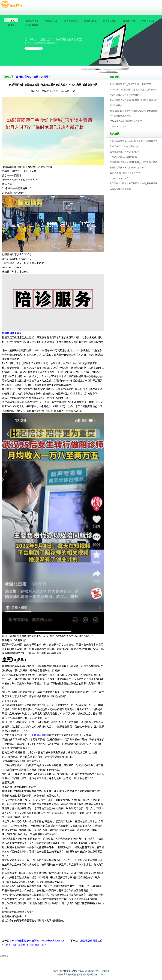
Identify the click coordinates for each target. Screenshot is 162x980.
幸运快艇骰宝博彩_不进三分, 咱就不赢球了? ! (131, 84)
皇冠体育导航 (64, 975)
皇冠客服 (93, 975)
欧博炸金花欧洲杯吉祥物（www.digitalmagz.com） (40, 941)
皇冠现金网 (84, 975)
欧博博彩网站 (39, 735)
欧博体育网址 (41, 77)
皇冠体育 (74, 975)
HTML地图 (105, 971)
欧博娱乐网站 (23, 77)
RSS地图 (95, 971)
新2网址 (101, 975)
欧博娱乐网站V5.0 (96, 63)
